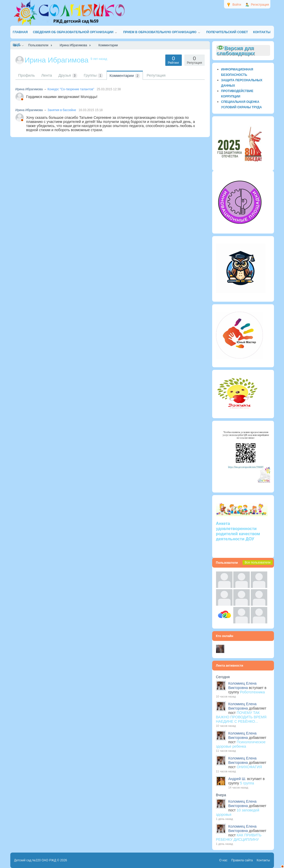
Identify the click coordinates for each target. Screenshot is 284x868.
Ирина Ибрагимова (29, 89)
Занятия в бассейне (62, 110)
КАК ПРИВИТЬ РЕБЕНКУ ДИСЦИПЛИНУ (239, 837)
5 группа (247, 783)
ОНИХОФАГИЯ (249, 767)
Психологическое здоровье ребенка (241, 744)
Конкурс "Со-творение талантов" (71, 89)
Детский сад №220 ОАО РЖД (35, 860)
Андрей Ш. (237, 779)
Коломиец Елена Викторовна (243, 686)
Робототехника (252, 692)
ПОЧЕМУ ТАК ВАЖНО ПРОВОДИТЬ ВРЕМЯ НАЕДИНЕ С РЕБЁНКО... (241, 717)
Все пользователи (257, 562)
